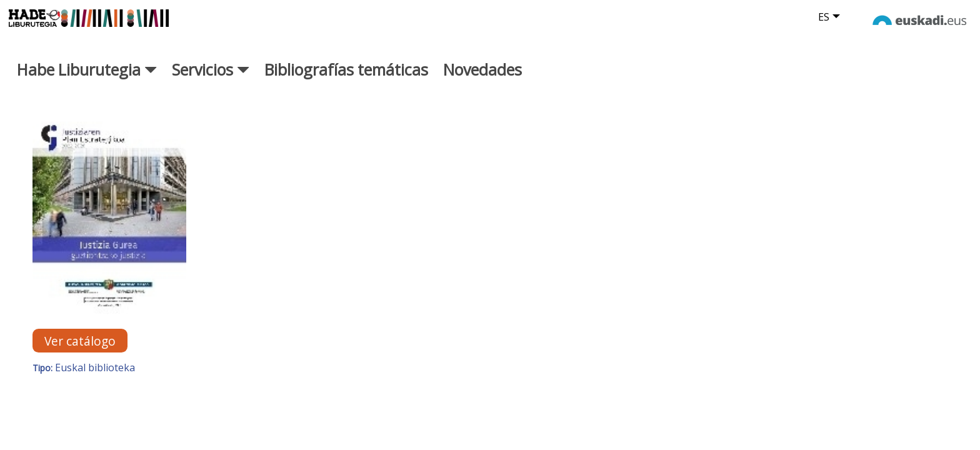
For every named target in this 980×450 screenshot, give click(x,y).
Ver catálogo (80, 355)
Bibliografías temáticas (346, 83)
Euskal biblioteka (95, 382)
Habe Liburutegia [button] (87, 83)
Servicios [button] (211, 83)
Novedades (482, 83)
